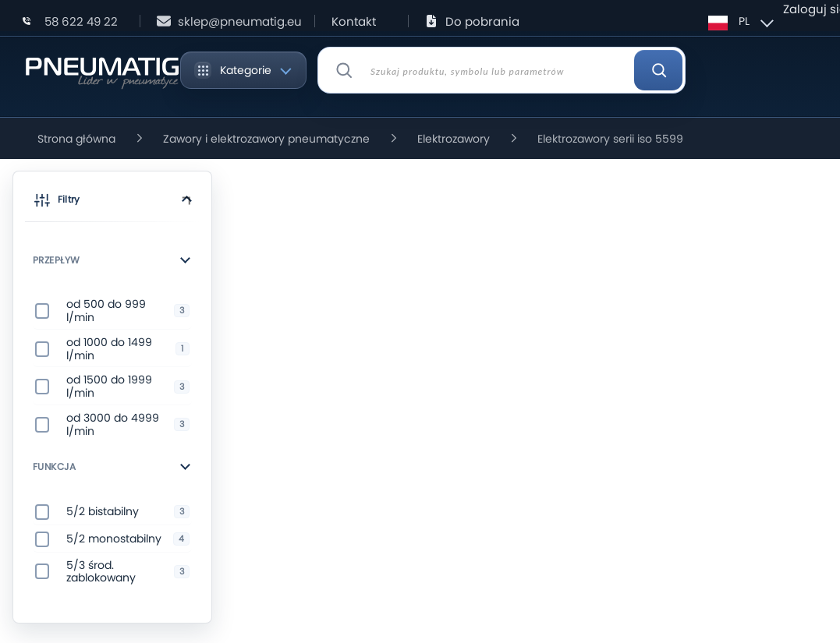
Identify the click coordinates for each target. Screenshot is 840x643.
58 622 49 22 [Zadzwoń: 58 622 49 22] (81, 21)
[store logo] (102, 70)
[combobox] (502, 70)
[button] (112, 203)
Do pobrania (482, 21)
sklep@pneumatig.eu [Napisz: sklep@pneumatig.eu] (240, 21)
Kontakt (354, 21)
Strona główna (76, 139)
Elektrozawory (454, 139)
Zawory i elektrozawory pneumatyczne (266, 139)
